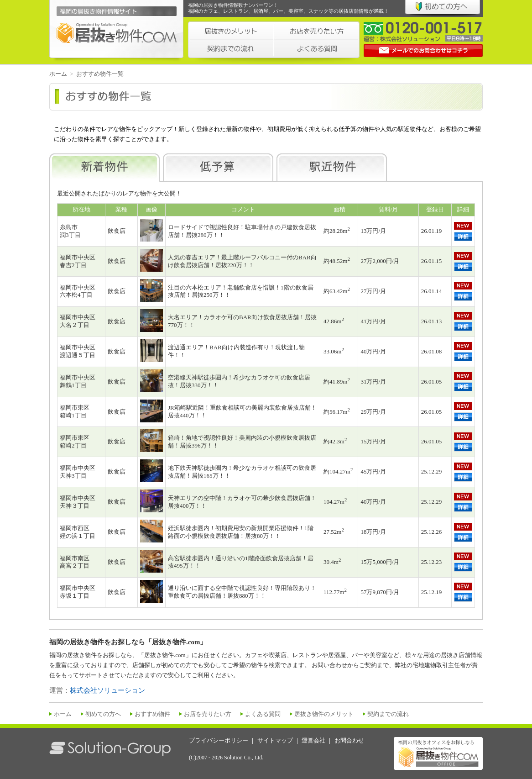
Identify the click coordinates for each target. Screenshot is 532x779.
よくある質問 (263, 714)
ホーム (58, 74)
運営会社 (313, 740)
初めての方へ (103, 714)
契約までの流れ (388, 714)
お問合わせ (349, 740)
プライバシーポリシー (219, 740)
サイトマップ (275, 740)
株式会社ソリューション (107, 690)
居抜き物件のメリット (324, 714)
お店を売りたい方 (208, 714)
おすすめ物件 (152, 714)
